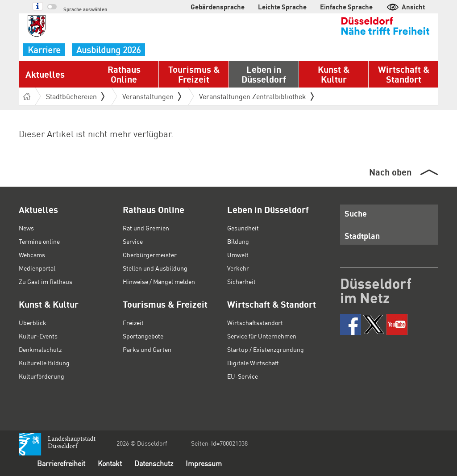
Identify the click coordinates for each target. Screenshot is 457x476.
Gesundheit (243, 228)
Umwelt (238, 255)
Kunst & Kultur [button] (334, 74)
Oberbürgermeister (150, 255)
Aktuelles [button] (45, 74)
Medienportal (37, 268)
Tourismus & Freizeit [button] (194, 74)
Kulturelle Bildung (44, 363)
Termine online (39, 241)
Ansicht (405, 7)
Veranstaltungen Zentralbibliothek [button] (256, 96)
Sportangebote (143, 336)
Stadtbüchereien (75, 96)
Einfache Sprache (346, 7)
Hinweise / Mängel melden (159, 281)
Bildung (238, 241)
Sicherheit (241, 281)
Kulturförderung (42, 376)
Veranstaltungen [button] (152, 96)
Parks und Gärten (147, 349)
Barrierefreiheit (61, 463)
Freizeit (133, 322)
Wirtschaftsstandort (255, 322)
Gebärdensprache (218, 7)
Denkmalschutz (40, 349)
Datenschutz (154, 463)
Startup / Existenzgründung (266, 349)
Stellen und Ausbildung (155, 268)
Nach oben (390, 172)
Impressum (204, 463)
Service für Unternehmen (262, 336)
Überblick (33, 322)
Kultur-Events (38, 336)
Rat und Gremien (146, 228)
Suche (356, 213)
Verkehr (238, 268)
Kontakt (110, 463)
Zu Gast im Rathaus (46, 281)
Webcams (32, 255)
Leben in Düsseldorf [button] (264, 74)
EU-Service (243, 376)
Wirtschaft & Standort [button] (404, 74)
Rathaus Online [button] (124, 74)
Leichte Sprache (282, 7)
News (26, 228)
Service (133, 241)
